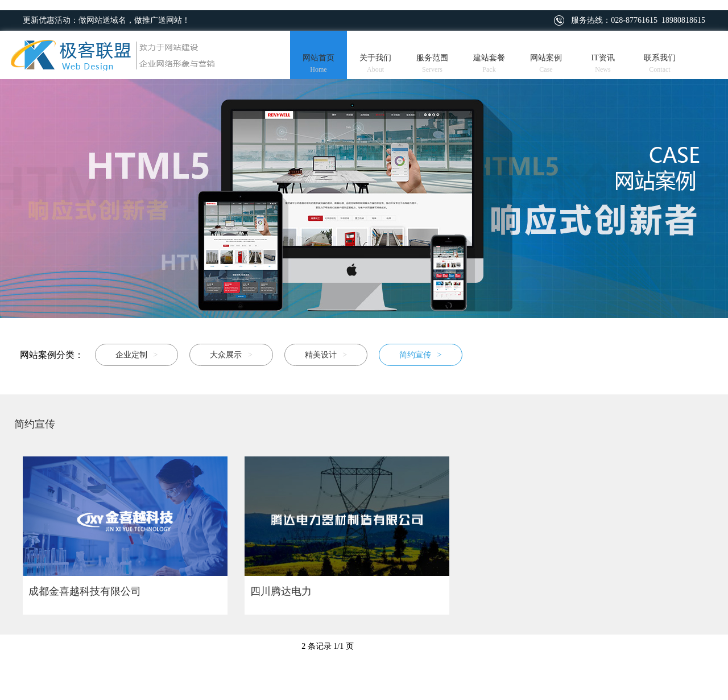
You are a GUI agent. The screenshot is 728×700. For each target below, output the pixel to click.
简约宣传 (420, 355)
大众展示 (231, 355)
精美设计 (326, 355)
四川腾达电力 (281, 591)
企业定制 (136, 355)
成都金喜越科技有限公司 (85, 591)
